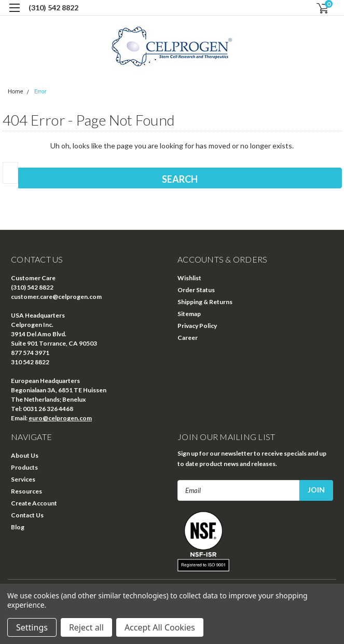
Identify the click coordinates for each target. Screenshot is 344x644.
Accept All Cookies (160, 627)
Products (24, 467)
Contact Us (27, 515)
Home (16, 92)
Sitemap (189, 314)
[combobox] (10, 173)
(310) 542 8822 (53, 8)
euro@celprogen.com (60, 418)
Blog (18, 527)
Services (23, 479)
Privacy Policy (197, 326)
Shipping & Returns (205, 302)
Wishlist (189, 278)
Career (188, 338)
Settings (32, 627)
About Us (25, 455)
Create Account (34, 503)
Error (40, 92)
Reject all (86, 627)
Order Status (196, 290)
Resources (26, 491)
